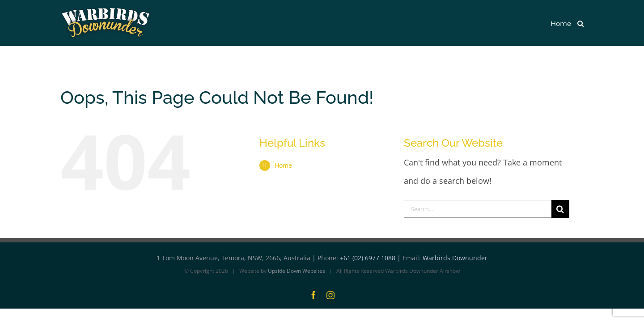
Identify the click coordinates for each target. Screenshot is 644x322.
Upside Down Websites (297, 271)
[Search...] (478, 209)
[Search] (560, 209)
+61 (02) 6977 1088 (368, 258)
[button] (580, 23)
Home (283, 165)
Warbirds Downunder (455, 258)
